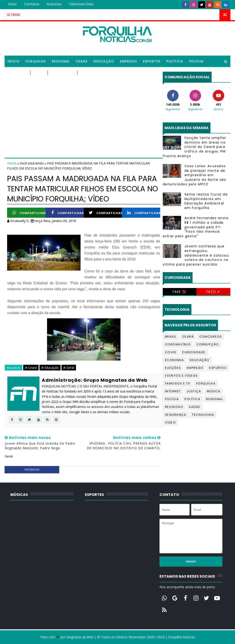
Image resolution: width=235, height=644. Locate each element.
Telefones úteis (81, 4)
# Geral (69, 368)
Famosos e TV (178, 383)
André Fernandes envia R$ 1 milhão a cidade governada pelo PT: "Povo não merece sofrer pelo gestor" (196, 227)
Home (12, 163)
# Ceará (31, 368)
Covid (171, 352)
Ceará (82, 61)
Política (175, 61)
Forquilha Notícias (182, 637)
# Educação (50, 368)
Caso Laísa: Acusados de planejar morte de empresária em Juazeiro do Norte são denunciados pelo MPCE (195, 175)
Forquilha (36, 61)
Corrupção (208, 344)
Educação (104, 61)
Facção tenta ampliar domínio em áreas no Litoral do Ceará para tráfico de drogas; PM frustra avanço (194, 147)
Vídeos (86, 73)
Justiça (194, 391)
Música (214, 391)
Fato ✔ (213, 292)
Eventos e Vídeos (181, 376)
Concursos (211, 337)
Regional (61, 61)
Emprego (129, 61)
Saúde (38, 73)
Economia (175, 360)
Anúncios (54, 4)
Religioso (17, 73)
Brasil (171, 337)
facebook (32, 469)
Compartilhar (29, 213)
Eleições (173, 368)
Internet (173, 391)
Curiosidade (194, 352)
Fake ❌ (180, 292)
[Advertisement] (84, 104)
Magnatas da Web (80, 637)
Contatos (32, 4)
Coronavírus (178, 344)
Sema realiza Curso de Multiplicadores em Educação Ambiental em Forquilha (206, 201)
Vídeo (171, 422)
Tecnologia (62, 73)
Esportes (152, 61)
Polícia (196, 61)
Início (13, 4)
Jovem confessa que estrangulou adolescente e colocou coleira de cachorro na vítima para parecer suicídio (196, 255)
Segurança (176, 415)
